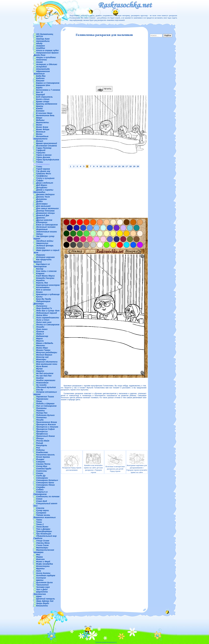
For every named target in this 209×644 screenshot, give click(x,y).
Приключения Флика (47, 422)
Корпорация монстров (48, 285)
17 (127, 166)
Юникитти (42, 606)
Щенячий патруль (46, 599)
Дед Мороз (42, 185)
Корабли (40, 280)
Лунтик (40, 332)
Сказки (40, 473)
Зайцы (39, 234)
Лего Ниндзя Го (44, 308)
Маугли (40, 341)
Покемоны (41, 417)
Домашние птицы (46, 213)
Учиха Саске (42, 545)
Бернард (40, 95)
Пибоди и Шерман (45, 404)
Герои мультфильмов (48, 160)
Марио (39, 338)
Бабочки (40, 78)
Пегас (39, 401)
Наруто (40, 371)
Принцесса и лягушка (47, 427)
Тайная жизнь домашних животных (45, 516)
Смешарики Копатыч (47, 480)
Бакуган (40, 81)
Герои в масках (44, 155)
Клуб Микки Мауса (45, 276)
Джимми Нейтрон (45, 194)
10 (101, 166)
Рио (38, 448)
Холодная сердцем (46, 575)
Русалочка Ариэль (45, 455)
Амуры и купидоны (46, 57)
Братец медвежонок (47, 104)
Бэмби (39, 108)
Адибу (39, 43)
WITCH (39, 36)
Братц (40, 106)
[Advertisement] (103, 61)
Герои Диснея (43, 157)
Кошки (39, 292)
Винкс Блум (42, 127)
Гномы (40, 162)
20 (138, 166)
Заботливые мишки (47, 232)
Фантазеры (42, 548)
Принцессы (42, 431)
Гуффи (40, 180)
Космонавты (43, 287)
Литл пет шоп (44, 322)
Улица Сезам (43, 541)
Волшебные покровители (41, 138)
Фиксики (40, 559)
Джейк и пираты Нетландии (43, 191)
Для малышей (43, 206)
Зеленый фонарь (45, 246)
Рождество (42, 452)
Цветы (40, 580)
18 (130, 166)
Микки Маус (42, 348)
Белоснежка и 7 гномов (48, 90)
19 (134, 166)
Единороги (42, 222)
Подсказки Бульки (45, 415)
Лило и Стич (43, 320)
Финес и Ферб (43, 562)
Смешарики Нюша (45, 485)
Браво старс (43, 102)
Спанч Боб (42, 501)
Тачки (39, 522)
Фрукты (40, 568)
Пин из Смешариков (46, 406)
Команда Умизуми (45, 278)
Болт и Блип (43, 99)
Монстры (41, 359)
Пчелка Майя (43, 441)
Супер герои (42, 510)
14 (116, 166)
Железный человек (46, 227)
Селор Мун (42, 466)
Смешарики (42, 478)
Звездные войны (45, 241)
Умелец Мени (43, 543)
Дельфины (42, 187)
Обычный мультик (46, 387)
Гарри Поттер (44, 148)
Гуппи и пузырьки (45, 178)
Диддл (39, 201)
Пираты (40, 411)
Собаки (40, 489)
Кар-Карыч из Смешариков (42, 265)
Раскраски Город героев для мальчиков (72, 463)
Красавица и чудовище (48, 294)
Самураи (41, 462)
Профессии (42, 434)
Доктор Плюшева (45, 211)
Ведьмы (40, 120)
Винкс (39, 125)
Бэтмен (40, 111)
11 (105, 166)
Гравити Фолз (44, 174)
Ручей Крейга (43, 457)
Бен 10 (39, 92)
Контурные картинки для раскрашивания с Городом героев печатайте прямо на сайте (137, 463)
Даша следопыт (45, 183)
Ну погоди (41, 385)
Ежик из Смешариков (47, 225)
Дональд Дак (43, 215)
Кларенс (40, 273)
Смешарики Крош (45, 483)
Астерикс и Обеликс (47, 64)
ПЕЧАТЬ (104, 89)
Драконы (41, 218)
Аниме (39, 62)
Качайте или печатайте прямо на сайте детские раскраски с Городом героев (93, 463)
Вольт (40, 141)
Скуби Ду (41, 476)
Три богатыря (44, 534)
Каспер (40, 269)
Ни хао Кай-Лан (44, 376)
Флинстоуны (43, 566)
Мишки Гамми (43, 350)
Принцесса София (45, 429)
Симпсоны (42, 471)
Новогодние (42, 383)
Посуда (40, 420)
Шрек (39, 596)
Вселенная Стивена (46, 146)
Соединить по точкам (48, 496)
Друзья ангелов (44, 220)
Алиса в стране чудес (47, 50)
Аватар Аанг (43, 39)
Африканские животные (42, 72)
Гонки (39, 167)
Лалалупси (42, 306)
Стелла (40, 508)
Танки (39, 520)
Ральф (40, 443)
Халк (39, 571)
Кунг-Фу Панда (44, 299)
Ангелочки (42, 60)
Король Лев (42, 283)
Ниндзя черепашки (46, 380)
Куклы (39, 297)
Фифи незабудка (44, 564)
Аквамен (40, 46)
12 (108, 166)
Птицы (40, 438)
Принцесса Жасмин (46, 424)
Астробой (41, 67)
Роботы (40, 450)
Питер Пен (42, 413)
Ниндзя (40, 378)
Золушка (41, 248)
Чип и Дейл (42, 589)
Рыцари (40, 459)
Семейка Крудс (44, 469)
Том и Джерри (43, 529)
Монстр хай (42, 357)
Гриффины (42, 176)
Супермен (41, 513)
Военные (41, 132)
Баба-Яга (41, 76)
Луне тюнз (42, 329)
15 (119, 166)
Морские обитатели (47, 362)
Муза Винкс (42, 366)
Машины (41, 345)
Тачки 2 (40, 524)
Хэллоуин (41, 578)
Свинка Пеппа (43, 464)
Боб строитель (44, 97)
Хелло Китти (43, 573)
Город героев (43, 169)
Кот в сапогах (43, 290)
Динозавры (42, 204)
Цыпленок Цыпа (44, 582)
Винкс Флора (43, 129)
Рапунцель (42, 445)
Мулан (39, 369)
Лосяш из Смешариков (48, 325)
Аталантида (43, 69)
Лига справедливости (48, 318)
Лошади (40, 327)
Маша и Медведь (45, 343)
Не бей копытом (45, 373)
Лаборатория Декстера (42, 302)
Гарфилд (41, 150)
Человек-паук (43, 587)
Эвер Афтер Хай (45, 601)
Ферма (39, 557)
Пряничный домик (45, 436)
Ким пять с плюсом (46, 271)
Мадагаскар (42, 336)
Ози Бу (40, 390)
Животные (42, 229)
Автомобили (43, 41)
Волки (39, 134)
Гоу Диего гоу (43, 171)
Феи (38, 555)
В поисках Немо (44, 113)
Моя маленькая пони (47, 364)
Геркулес (41, 153)
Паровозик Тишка (45, 397)
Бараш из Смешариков (48, 83)
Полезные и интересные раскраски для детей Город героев (115, 463)
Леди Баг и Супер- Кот (48, 311)
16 (123, 166)
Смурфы (41, 487)
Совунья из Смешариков (41, 493)
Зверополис (42, 243)
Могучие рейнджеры (47, 352)
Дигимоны (42, 199)
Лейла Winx (42, 315)
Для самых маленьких (47, 208)
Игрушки (41, 255)
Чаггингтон (42, 585)
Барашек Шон (43, 85)
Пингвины (41, 408)
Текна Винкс (42, 527)
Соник (39, 499)
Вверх (39, 118)
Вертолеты (43, 122)
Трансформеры (44, 531)
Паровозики (42, 399)
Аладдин (41, 48)
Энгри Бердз (43, 603)
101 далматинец (45, 34)
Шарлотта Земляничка (41, 593)
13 (112, 166)
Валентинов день (45, 115)
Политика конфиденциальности (106, 642)
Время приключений (47, 143)
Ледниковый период (46, 313)
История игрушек (45, 257)
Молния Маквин (44, 355)
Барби (39, 88)
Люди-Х (40, 334)
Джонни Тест (43, 197)
